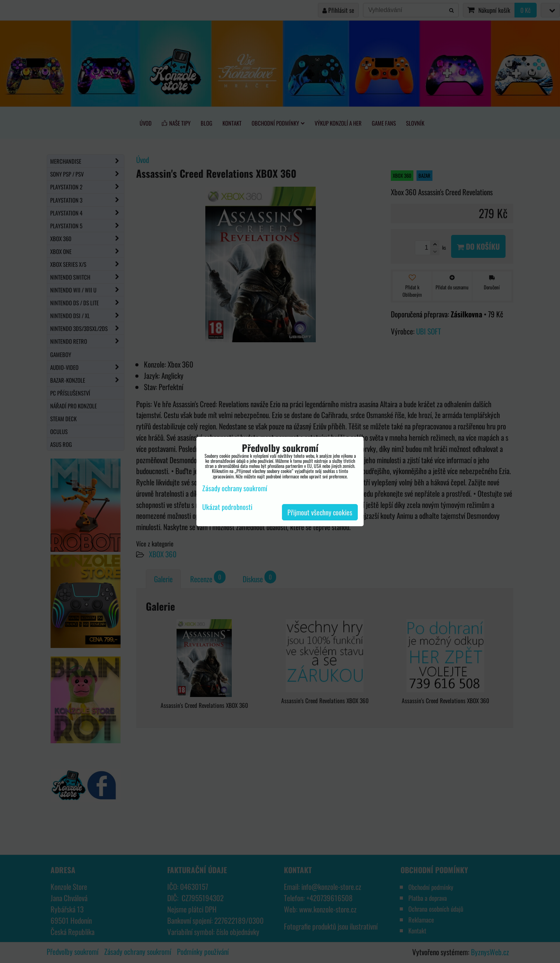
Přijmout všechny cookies (320, 512)
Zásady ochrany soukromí (235, 488)
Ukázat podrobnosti (227, 507)
